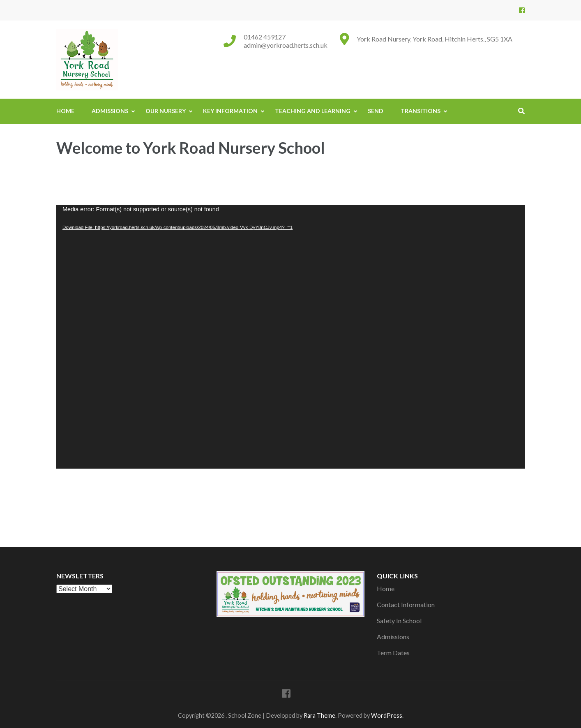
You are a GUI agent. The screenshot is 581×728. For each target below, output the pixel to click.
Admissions (110, 111)
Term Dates (393, 653)
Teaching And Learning (313, 111)
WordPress (387, 715)
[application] (290, 337)
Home (65, 111)
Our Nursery (166, 111)
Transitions (421, 111)
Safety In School (399, 621)
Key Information (230, 111)
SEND (376, 111)
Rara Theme (319, 715)
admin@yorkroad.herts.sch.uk (286, 45)
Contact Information (406, 604)
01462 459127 (265, 37)
